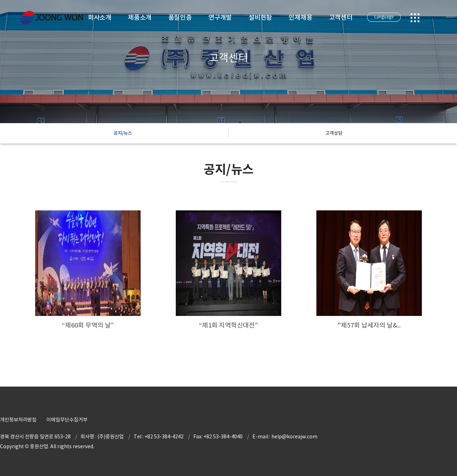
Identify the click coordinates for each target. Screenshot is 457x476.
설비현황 (260, 17)
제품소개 (140, 17)
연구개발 (220, 17)
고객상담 (334, 133)
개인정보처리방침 (18, 420)
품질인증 (180, 17)
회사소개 (100, 17)
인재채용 (300, 17)
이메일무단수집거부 (67, 420)
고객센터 (341, 17)
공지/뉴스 (123, 133)
